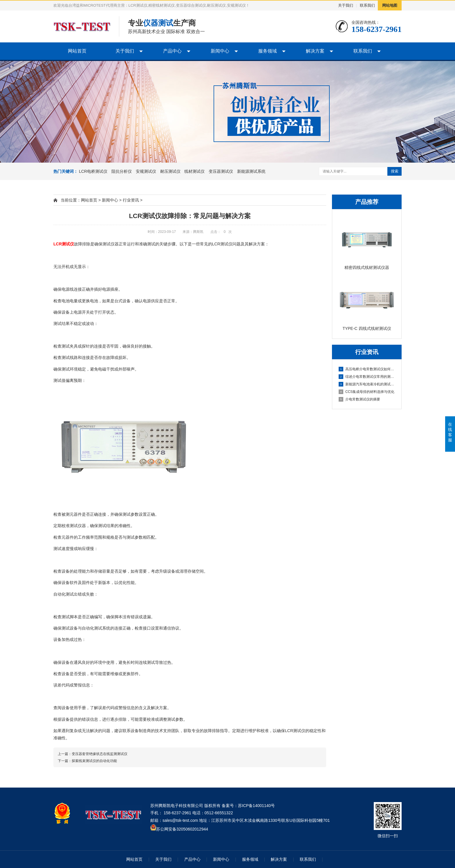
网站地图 (390, 5)
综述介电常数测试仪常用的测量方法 (367, 377)
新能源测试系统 (251, 171)
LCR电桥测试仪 (93, 171)
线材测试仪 (194, 171)
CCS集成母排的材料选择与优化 (366, 392)
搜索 (395, 171)
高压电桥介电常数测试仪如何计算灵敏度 (367, 369)
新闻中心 (220, 51)
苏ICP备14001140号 (257, 806)
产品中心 (172, 51)
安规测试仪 (146, 171)
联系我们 (367, 5)
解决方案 (315, 51)
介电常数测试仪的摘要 (359, 399)
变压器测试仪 (221, 171)
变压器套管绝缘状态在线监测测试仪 (100, 754)
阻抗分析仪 (122, 171)
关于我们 (346, 5)
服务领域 (268, 51)
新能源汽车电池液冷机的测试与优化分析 (367, 384)
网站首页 (77, 51)
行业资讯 (131, 200)
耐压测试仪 (170, 171)
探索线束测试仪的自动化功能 (94, 761)
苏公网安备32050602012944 (182, 829)
